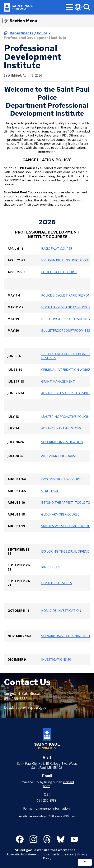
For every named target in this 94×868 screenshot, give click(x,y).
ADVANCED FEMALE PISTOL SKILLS (67, 393)
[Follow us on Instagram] (33, 839)
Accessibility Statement (23, 854)
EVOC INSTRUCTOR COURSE (62, 479)
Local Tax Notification (58, 854)
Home (6, 33)
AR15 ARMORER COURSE (59, 456)
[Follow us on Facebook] (20, 839)
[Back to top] (85, 862)
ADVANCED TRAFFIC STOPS (61, 428)
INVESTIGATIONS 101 (57, 659)
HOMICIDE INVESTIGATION (61, 611)
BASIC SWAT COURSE (57, 249)
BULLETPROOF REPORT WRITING (66, 319)
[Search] (87, 7)
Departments (21, 33)
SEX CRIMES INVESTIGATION (62, 442)
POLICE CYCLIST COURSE (59, 272)
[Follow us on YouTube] (74, 839)
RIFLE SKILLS (50, 567)
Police (42, 33)
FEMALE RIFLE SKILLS (57, 583)
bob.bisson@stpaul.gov (25, 707)
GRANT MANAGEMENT (58, 381)
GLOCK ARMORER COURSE (60, 514)
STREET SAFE (51, 491)
